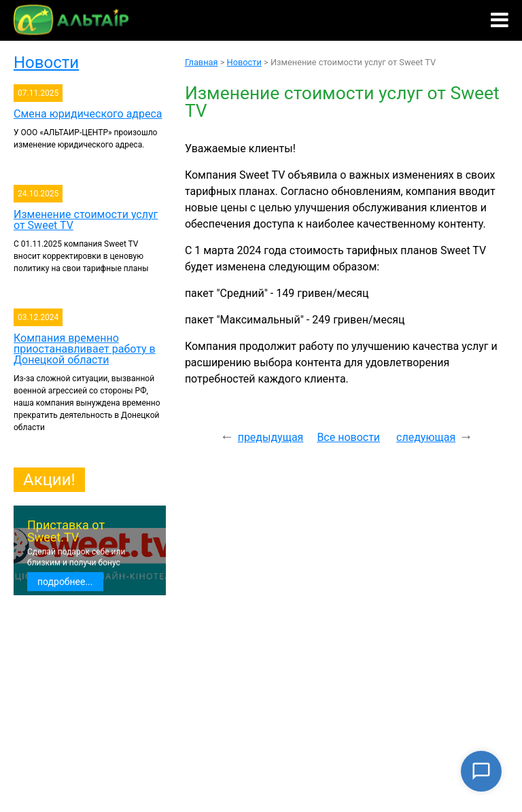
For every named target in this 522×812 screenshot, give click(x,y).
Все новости (348, 437)
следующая (426, 437)
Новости (46, 63)
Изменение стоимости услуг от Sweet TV (86, 220)
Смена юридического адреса (88, 114)
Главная (202, 62)
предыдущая (271, 437)
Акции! (49, 480)
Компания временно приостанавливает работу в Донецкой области (85, 349)
